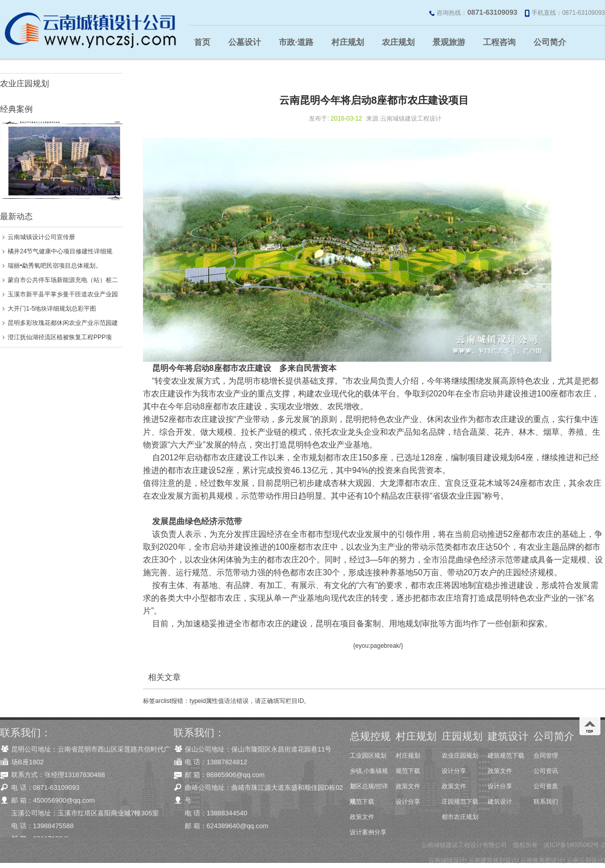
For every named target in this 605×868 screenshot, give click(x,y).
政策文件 (362, 817)
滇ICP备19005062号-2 (574, 845)
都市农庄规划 (460, 817)
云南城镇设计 (447, 860)
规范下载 (362, 802)
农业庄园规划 (25, 84)
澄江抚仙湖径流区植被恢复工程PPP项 (60, 337)
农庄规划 (398, 42)
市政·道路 (296, 42)
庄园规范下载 (460, 802)
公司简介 (550, 42)
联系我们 (546, 802)
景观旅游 (449, 42)
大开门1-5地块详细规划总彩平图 (52, 309)
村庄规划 (348, 42)
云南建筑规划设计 (493, 860)
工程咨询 (499, 42)
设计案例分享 (368, 832)
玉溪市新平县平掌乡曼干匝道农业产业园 (63, 294)
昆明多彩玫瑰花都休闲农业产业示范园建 (63, 323)
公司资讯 (546, 771)
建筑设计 (500, 802)
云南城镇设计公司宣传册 (41, 237)
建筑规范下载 (506, 756)
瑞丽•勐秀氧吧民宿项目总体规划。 (55, 266)
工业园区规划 (368, 756)
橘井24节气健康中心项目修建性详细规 (60, 251)
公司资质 (546, 786)
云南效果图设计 (542, 860)
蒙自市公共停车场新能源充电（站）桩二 (63, 280)
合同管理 (546, 756)
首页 (202, 42)
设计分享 (408, 802)
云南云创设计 (585, 860)
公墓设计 (245, 42)
